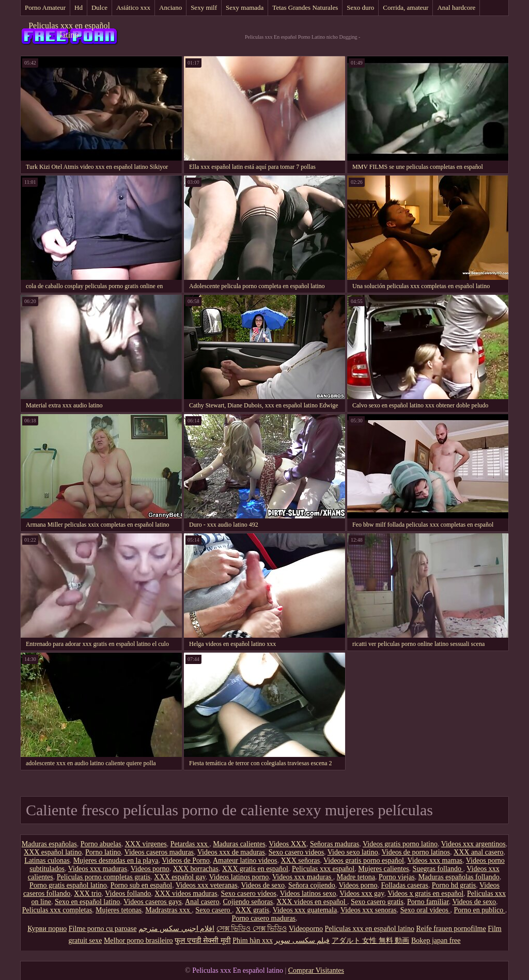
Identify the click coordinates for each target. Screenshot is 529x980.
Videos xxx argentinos (473, 844)
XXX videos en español (312, 902)
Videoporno (306, 929)
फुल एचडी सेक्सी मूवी (203, 941)
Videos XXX (287, 844)
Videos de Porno (185, 860)
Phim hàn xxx (253, 941)
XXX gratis (252, 910)
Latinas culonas (47, 860)
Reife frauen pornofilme (451, 929)
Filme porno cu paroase (103, 929)
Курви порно (47, 929)
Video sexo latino (353, 852)
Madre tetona (356, 877)
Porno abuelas (101, 844)
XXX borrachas (196, 869)
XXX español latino (53, 852)
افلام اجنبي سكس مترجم (177, 929)
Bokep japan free (436, 941)
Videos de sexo (263, 885)
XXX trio (88, 894)
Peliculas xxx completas (57, 910)
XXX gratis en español (255, 869)
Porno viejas (397, 877)
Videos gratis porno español (364, 860)
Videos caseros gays (153, 902)
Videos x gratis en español (425, 894)
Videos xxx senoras (369, 910)
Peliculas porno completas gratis (104, 877)
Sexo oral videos (425, 910)
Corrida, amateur (406, 7)
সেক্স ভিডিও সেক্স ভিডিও (252, 929)
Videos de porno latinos (416, 852)
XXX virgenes (146, 844)
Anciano (170, 7)
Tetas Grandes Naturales (305, 7)
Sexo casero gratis (377, 902)
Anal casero (202, 902)
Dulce (99, 7)
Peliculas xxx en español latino (69, 30)
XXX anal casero (478, 852)
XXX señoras (300, 860)
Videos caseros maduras (159, 852)
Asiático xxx (133, 7)
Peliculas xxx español (323, 869)
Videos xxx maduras (98, 869)
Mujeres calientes (383, 869)
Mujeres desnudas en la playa (116, 860)
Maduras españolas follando (459, 877)
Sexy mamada (245, 7)
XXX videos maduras (186, 894)
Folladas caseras (404, 885)
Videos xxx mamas (435, 860)
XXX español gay (180, 877)
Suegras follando (438, 869)
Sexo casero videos (296, 852)
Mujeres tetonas (119, 910)
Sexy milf (204, 7)
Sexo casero (214, 910)
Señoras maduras (334, 844)
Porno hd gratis (454, 885)
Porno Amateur (45, 7)
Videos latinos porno (239, 877)
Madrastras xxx (168, 910)
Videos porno (150, 869)
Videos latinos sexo (308, 894)
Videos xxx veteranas (207, 885)
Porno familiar (428, 902)
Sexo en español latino (87, 902)
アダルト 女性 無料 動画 (371, 941)
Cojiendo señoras (248, 902)
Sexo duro (360, 7)
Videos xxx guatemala (305, 910)
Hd (79, 7)
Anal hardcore (456, 7)
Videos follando (128, 894)
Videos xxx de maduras (231, 852)
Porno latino (103, 852)
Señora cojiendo (312, 885)
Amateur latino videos (245, 860)
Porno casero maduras (263, 918)
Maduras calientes (239, 844)
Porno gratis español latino (68, 885)
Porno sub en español (141, 885)
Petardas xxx (190, 844)
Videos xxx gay (362, 894)
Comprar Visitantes (316, 970)
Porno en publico (480, 910)
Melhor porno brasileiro (138, 941)
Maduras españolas (49, 844)
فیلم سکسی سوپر (302, 941)
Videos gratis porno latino (400, 844)
